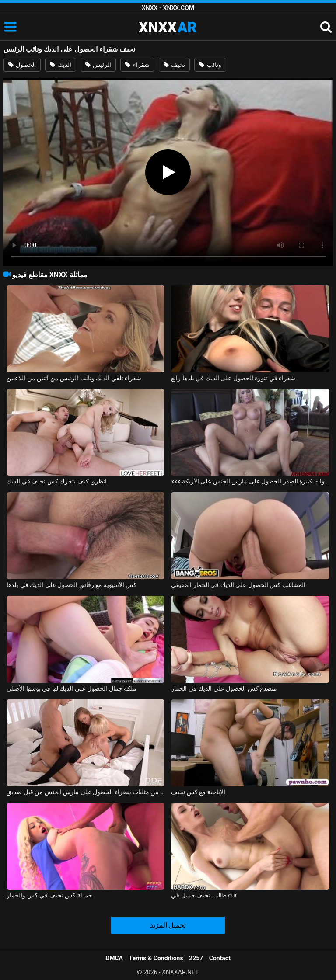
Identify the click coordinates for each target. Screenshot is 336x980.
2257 (196, 958)
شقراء (137, 65)
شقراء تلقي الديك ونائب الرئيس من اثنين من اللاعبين (74, 378)
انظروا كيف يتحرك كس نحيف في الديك (57, 481)
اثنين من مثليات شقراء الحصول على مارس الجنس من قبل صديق (86, 792)
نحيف (174, 65)
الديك (60, 65)
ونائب (210, 65)
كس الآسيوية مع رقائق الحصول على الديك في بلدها (72, 585)
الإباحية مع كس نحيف (198, 792)
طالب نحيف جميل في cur (204, 895)
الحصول (22, 65)
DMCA (114, 958)
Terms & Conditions (156, 958)
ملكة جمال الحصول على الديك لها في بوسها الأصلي (72, 688)
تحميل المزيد (168, 925)
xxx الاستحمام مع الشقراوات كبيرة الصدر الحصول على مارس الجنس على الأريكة (250, 481)
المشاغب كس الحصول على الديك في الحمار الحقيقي (238, 585)
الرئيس (98, 65)
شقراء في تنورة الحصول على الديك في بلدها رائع (233, 378)
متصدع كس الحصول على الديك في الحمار (224, 688)
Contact (220, 958)
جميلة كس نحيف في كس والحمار (49, 895)
